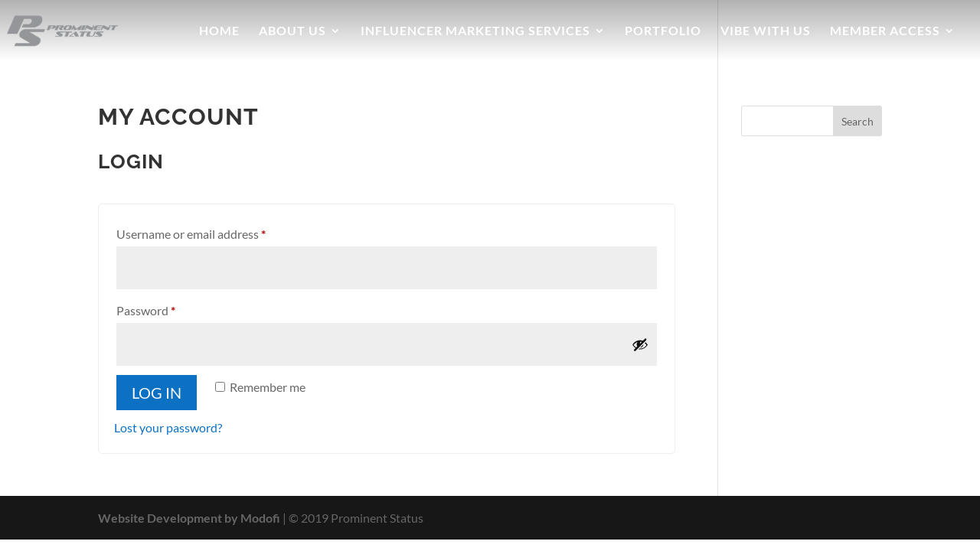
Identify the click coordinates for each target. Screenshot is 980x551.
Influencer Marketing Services (475, 31)
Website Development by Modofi (189, 518)
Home (219, 31)
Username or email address (215, 231)
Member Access (885, 31)
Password (170, 308)
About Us (292, 31)
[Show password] (640, 344)
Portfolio (663, 31)
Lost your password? (168, 427)
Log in (157, 393)
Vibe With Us (766, 31)
